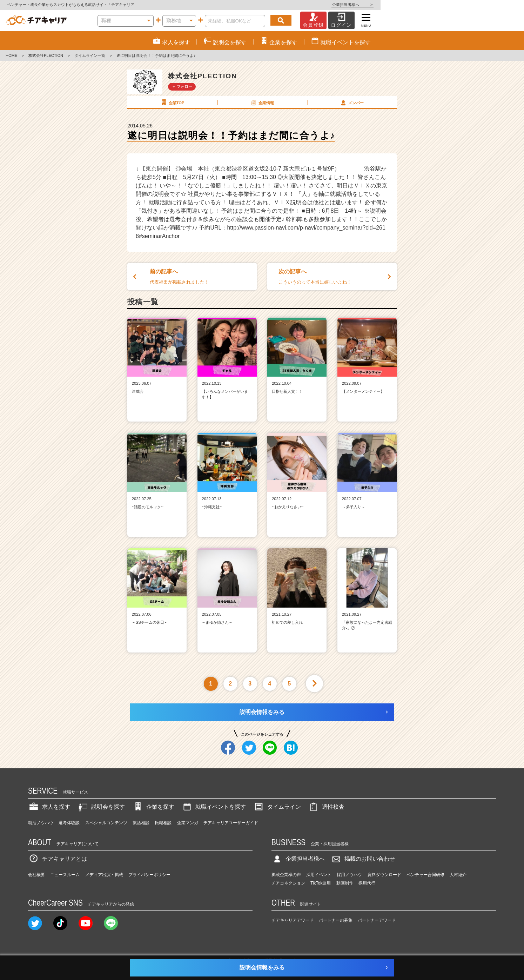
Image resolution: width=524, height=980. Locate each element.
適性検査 (326, 807)
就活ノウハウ (41, 823)
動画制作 (345, 883)
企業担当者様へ (496, 5)
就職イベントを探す (214, 807)
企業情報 (262, 102)
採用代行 (367, 883)
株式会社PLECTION (46, 55)
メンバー (351, 102)
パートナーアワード (377, 920)
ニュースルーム (65, 875)
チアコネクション (288, 883)
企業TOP (172, 102)
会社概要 (36, 875)
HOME (11, 55)
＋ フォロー (182, 86)
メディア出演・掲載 (104, 875)
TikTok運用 (321, 883)
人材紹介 (458, 875)
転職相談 (163, 823)
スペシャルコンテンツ (106, 823)
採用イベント (319, 875)
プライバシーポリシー (149, 875)
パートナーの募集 (336, 920)
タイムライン (277, 807)
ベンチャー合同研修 (425, 875)
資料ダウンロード (384, 875)
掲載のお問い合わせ (363, 859)
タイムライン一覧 (90, 55)
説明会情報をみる (262, 712)
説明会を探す (101, 807)
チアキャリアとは (58, 859)
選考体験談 (69, 823)
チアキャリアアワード (293, 920)
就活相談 (141, 823)
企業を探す (153, 807)
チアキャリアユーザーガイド (231, 823)
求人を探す (49, 807)
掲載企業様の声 (286, 875)
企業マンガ (188, 823)
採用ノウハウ (349, 875)
